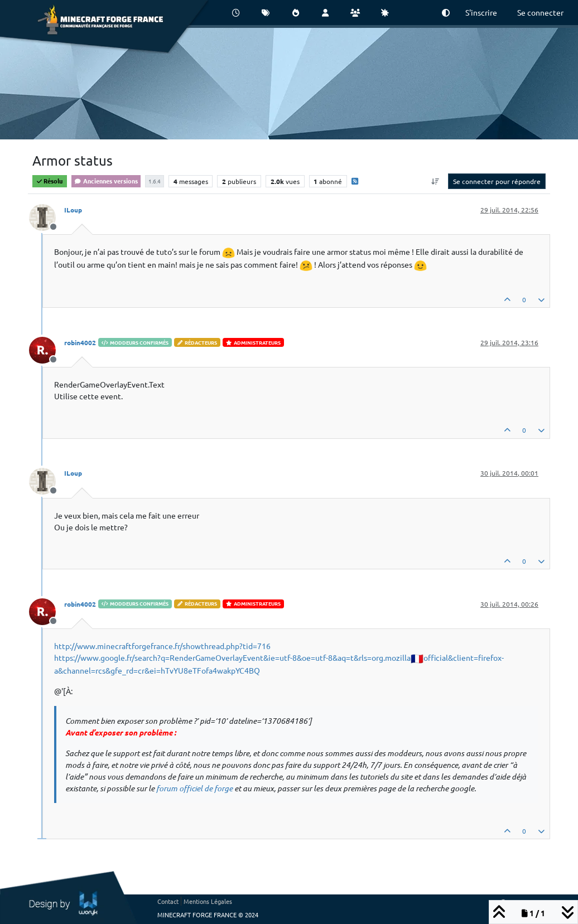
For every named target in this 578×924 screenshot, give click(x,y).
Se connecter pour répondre (497, 181)
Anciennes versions (106, 181)
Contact (168, 901)
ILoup (73, 210)
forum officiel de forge (194, 788)
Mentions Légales (208, 901)
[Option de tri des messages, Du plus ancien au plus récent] (435, 181)
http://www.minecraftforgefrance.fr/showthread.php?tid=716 (162, 646)
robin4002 (80, 342)
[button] (446, 13)
